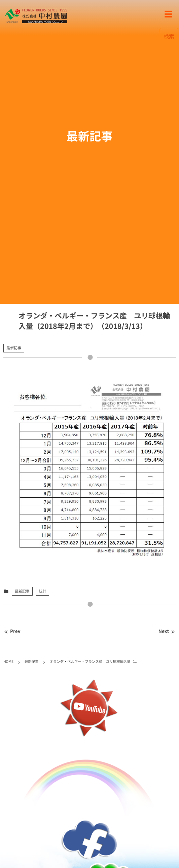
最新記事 (14, 348)
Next (167, 631)
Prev (12, 631)
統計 (43, 591)
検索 (169, 36)
